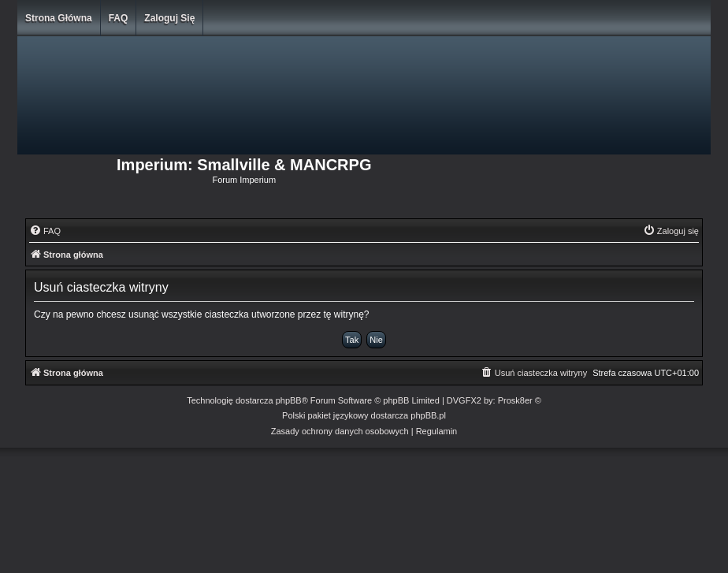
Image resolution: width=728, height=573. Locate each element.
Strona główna (59, 18)
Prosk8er (515, 400)
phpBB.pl (428, 415)
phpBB (289, 400)
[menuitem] (45, 231)
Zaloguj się (169, 18)
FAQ (119, 18)
